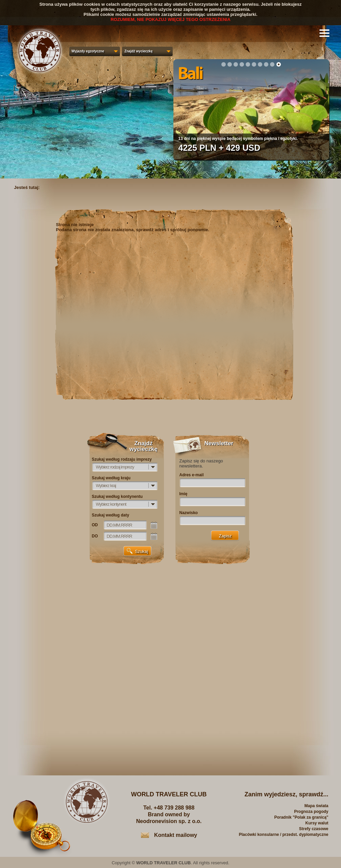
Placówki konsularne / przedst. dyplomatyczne (284, 835)
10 (278, 64)
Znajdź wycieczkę (138, 51)
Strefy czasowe (314, 829)
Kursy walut (317, 823)
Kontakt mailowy (176, 835)
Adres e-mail (192, 475)
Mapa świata (316, 806)
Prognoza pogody (311, 812)
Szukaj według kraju (111, 478)
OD (95, 525)
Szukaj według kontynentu (117, 497)
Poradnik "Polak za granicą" (301, 817)
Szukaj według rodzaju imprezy (122, 459)
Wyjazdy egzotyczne (88, 51)
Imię (184, 494)
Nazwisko (189, 513)
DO (95, 536)
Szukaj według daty (111, 515)
